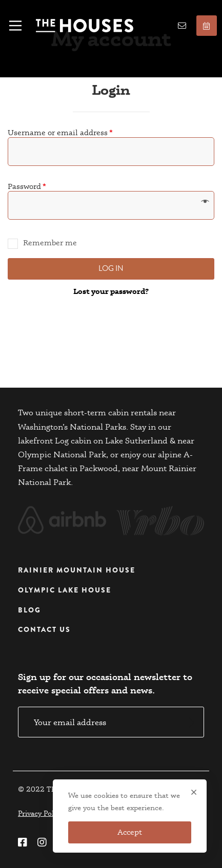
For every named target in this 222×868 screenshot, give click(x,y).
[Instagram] (42, 842)
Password (27, 186)
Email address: (111, 722)
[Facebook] (23, 842)
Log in (111, 268)
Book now (206, 26)
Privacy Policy (41, 813)
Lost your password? (111, 291)
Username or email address (60, 132)
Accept (130, 832)
